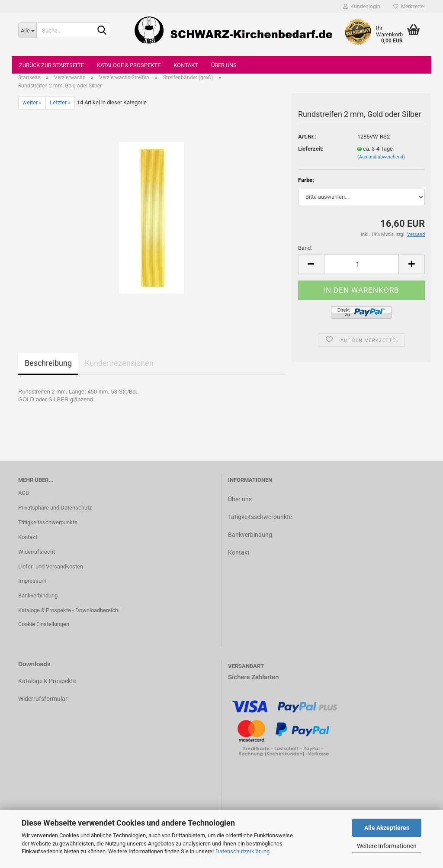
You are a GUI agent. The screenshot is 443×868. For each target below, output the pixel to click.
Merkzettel (409, 6)
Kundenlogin (362, 6)
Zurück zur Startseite (51, 65)
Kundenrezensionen (119, 363)
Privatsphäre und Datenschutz (55, 508)
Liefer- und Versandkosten (51, 566)
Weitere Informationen (387, 846)
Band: (305, 248)
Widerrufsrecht (37, 552)
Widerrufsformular (43, 699)
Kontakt (186, 65)
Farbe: (306, 180)
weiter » (32, 102)
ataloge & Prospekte (49, 681)
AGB (24, 493)
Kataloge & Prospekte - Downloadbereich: (69, 610)
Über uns (224, 65)
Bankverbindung (38, 595)
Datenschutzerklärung (242, 851)
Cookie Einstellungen (44, 624)
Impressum (32, 581)
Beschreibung (48, 363)
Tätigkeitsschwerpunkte (48, 522)
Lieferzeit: (311, 149)
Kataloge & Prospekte (129, 65)
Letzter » (60, 102)
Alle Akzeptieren (387, 828)
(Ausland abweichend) (381, 157)
